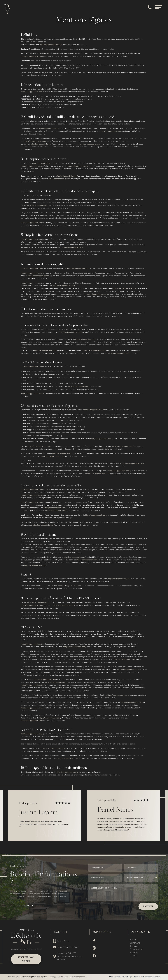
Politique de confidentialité (19, 977)
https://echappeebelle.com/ (51, 45)
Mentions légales (39, 977)
